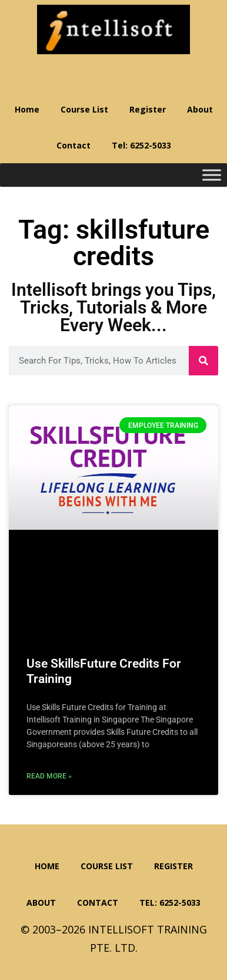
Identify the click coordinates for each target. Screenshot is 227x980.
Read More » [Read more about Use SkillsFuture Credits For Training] (49, 776)
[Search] (203, 361)
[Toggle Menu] (212, 175)
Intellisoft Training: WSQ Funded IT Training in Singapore (113, 29)
